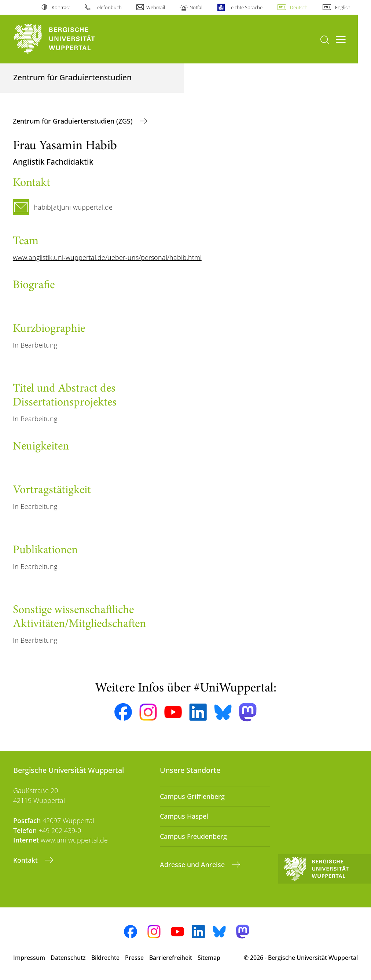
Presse (134, 958)
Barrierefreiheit (171, 958)
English (343, 7)
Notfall (196, 7)
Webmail (156, 7)
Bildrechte (105, 958)
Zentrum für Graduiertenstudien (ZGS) (74, 121)
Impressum (29, 958)
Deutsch (299, 7)
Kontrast (61, 7)
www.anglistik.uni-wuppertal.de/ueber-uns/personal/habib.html (107, 257)
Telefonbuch (108, 7)
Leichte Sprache (245, 7)
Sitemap (209, 958)
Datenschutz (68, 958)
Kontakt (26, 860)
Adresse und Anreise (193, 865)
